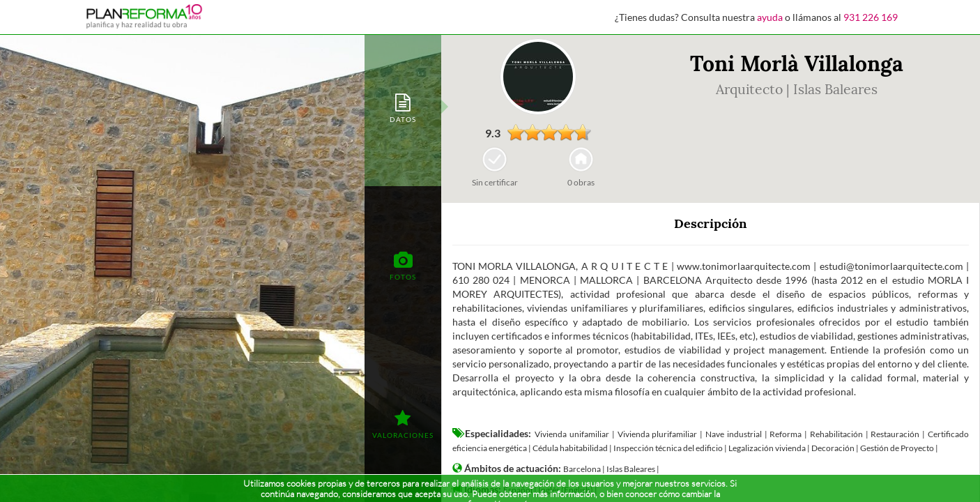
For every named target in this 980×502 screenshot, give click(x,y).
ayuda (770, 17)
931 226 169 (871, 17)
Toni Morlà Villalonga (797, 63)
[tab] (403, 107)
